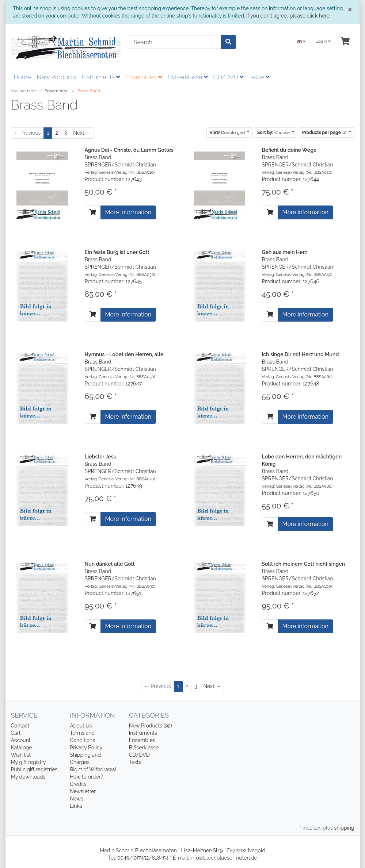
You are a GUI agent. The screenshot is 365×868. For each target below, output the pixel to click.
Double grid (228, 132)
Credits (78, 784)
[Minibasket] (345, 42)
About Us (81, 726)
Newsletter (83, 791)
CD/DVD (228, 77)
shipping (344, 828)
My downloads (28, 777)
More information (128, 212)
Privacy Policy (86, 748)
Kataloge (22, 748)
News (77, 799)
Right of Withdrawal (93, 769)
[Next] (82, 133)
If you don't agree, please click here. (288, 16)
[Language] (301, 42)
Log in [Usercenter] (323, 41)
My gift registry (28, 762)
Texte (259, 77)
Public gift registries (34, 769)
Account (21, 740)
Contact (20, 726)
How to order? (86, 777)
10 (325, 132)
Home (22, 77)
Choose (274, 132)
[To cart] (93, 212)
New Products (56, 77)
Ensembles (144, 77)
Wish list (21, 755)
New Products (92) (151, 726)
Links (76, 806)
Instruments (101, 77)
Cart (16, 733)
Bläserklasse (188, 77)
